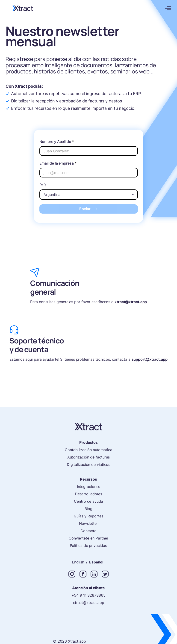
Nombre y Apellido (57, 142)
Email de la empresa (58, 163)
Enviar (89, 209)
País (43, 185)
